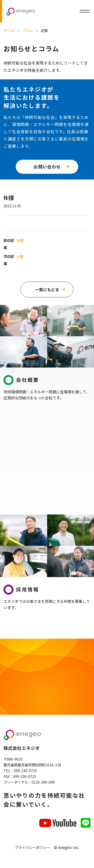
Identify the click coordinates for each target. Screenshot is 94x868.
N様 (21, 240)
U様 (21, 256)
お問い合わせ (47, 167)
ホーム (9, 30)
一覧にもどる (47, 289)
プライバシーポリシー (32, 850)
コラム (28, 30)
